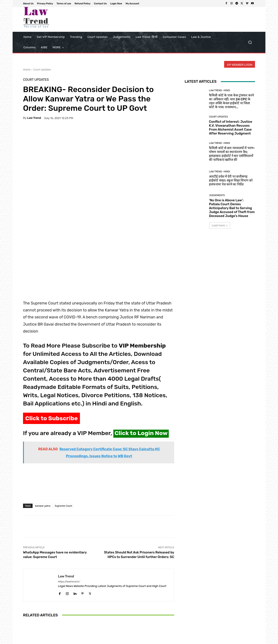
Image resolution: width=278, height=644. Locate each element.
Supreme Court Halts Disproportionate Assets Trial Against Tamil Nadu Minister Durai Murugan (48, 605)
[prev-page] (26, 623)
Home (27, 70)
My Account (248, 640)
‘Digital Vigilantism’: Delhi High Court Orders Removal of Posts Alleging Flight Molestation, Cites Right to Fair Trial (149, 603)
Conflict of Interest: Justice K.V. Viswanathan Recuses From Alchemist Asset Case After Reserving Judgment (231, 128)
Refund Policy (194, 640)
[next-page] (33, 623)
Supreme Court (63, 440)
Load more (220, 225)
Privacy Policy (154, 640)
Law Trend (34, 118)
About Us (136, 640)
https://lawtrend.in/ (69, 515)
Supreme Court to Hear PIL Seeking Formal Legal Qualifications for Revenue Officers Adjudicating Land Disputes (99, 603)
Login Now (230, 640)
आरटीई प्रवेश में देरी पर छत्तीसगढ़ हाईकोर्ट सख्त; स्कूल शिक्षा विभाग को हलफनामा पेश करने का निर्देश (231, 180)
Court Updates (42, 70)
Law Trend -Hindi (219, 90)
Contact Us (213, 640)
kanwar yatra (43, 440)
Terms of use (174, 640)
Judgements (217, 195)
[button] (250, 42)
